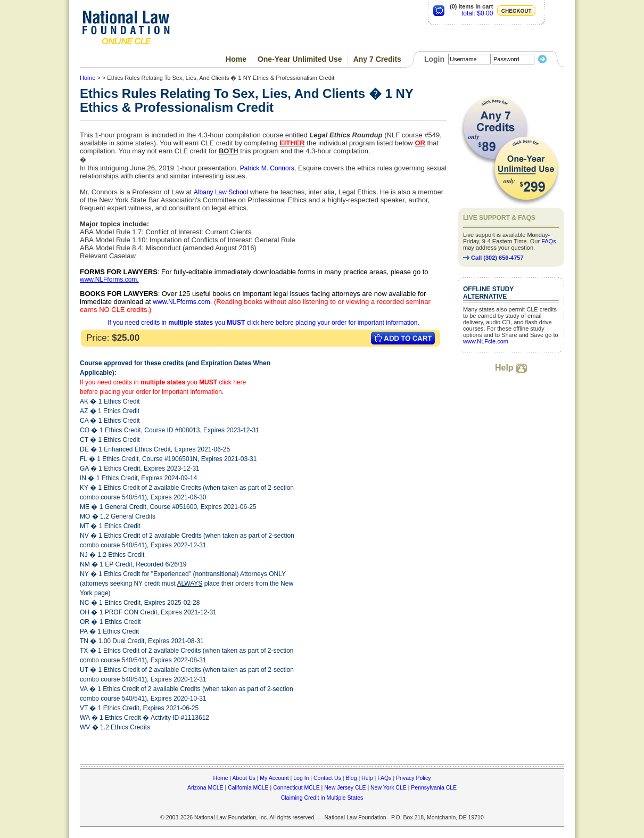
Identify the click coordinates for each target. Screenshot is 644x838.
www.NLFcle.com (486, 341)
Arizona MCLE (205, 787)
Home (236, 59)
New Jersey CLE (345, 787)
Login (434, 59)
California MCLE (248, 787)
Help (511, 368)
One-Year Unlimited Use (300, 59)
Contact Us (327, 778)
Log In (301, 778)
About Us (244, 778)
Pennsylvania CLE (434, 787)
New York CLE (389, 787)
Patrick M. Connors (267, 168)
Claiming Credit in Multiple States (322, 798)
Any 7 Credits (377, 59)
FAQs (549, 241)
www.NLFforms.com (108, 280)
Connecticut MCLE (296, 787)
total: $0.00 (477, 13)
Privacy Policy (413, 778)
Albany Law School (221, 192)
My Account (274, 778)
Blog (351, 778)
